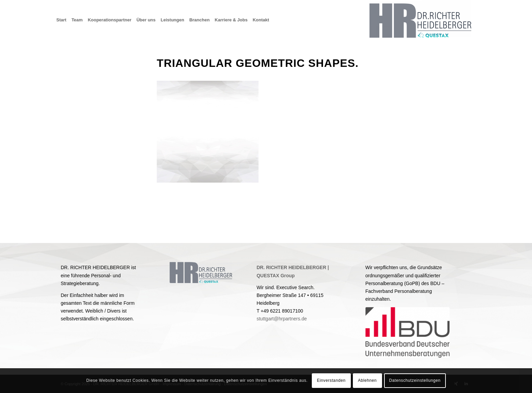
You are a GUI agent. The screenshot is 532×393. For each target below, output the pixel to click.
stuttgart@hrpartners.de (282, 319)
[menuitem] (64, 20)
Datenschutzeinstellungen (415, 380)
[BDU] (407, 332)
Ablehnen (367, 380)
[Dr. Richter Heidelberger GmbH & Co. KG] (420, 20)
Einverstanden (331, 380)
